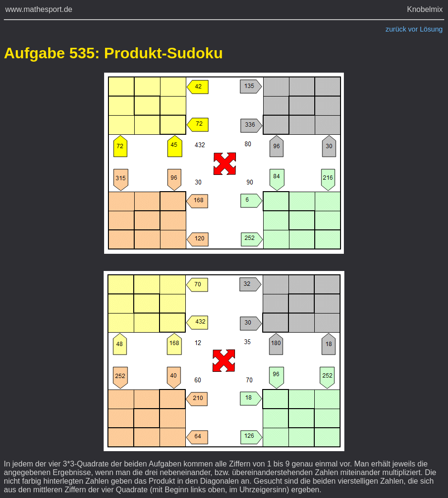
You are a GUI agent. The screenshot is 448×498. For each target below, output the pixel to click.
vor (413, 29)
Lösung (431, 29)
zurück (396, 29)
